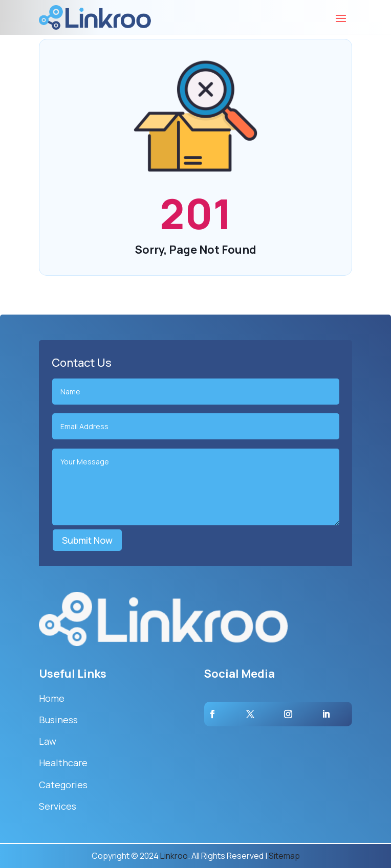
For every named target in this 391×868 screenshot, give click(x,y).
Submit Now (87, 540)
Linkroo (174, 856)
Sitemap (284, 856)
